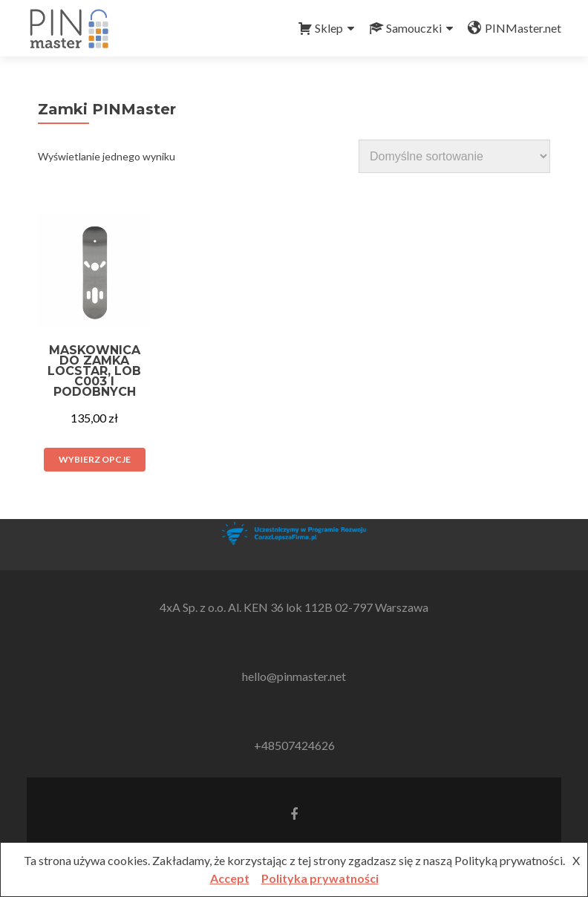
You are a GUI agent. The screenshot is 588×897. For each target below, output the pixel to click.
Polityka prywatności (320, 878)
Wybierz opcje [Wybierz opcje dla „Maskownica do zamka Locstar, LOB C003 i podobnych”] (95, 459)
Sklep (320, 28)
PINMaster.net (514, 28)
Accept (230, 878)
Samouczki (405, 28)
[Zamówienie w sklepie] (454, 156)
